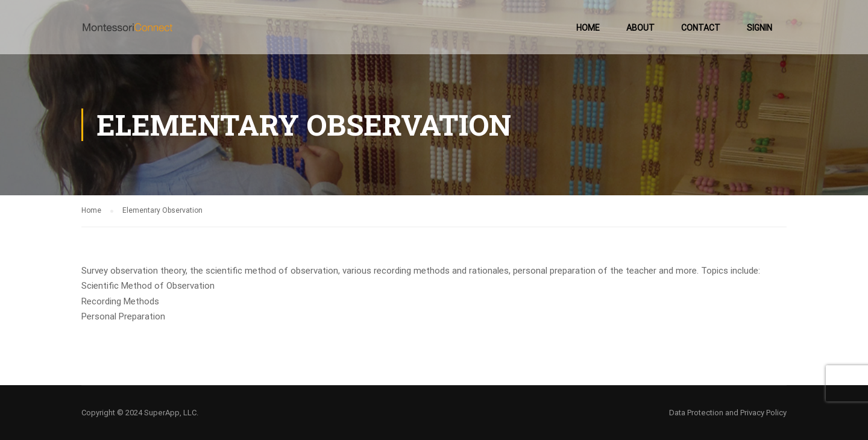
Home (588, 28)
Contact (701, 28)
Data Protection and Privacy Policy (728, 413)
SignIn (759, 28)
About (640, 28)
